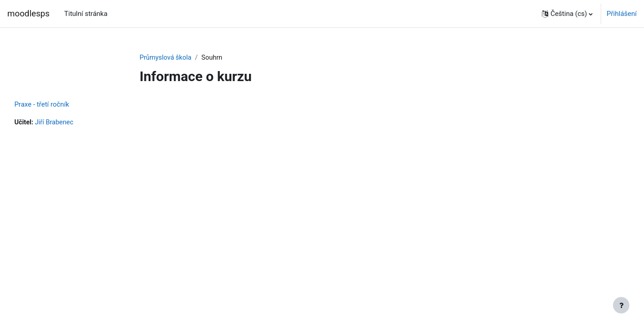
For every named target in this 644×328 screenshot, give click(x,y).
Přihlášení (622, 14)
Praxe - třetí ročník (62, 105)
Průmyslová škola (166, 58)
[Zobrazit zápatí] (621, 305)
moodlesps (29, 14)
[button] (567, 14)
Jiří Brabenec (76, 123)
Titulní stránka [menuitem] (86, 14)
